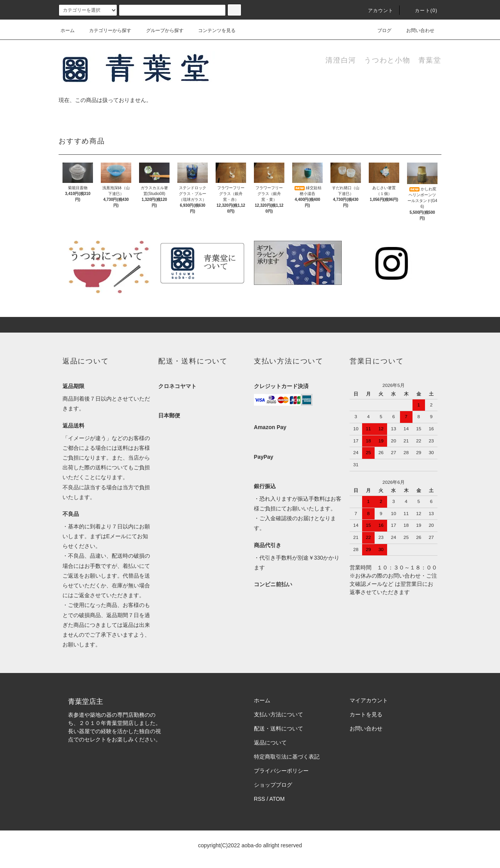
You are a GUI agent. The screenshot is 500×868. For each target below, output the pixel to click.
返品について (270, 743)
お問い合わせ (416, 30)
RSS (260, 799)
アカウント (376, 11)
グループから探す (160, 30)
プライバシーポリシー (281, 771)
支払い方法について (279, 714)
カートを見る (366, 714)
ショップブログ (273, 785)
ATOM (277, 799)
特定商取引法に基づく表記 (287, 757)
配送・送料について (279, 728)
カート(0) (421, 11)
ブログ (380, 30)
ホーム (68, 30)
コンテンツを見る (212, 30)
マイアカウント (369, 700)
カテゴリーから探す (105, 30)
